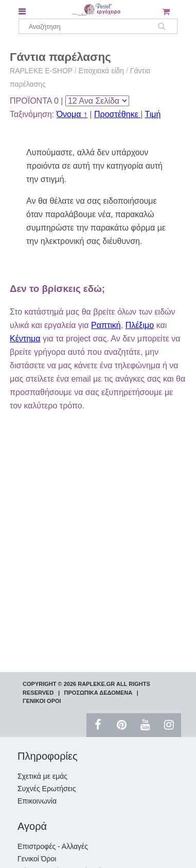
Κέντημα (25, 339)
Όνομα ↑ (72, 114)
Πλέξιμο (140, 325)
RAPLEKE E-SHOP (41, 71)
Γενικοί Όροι (37, 859)
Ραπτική (106, 325)
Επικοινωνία (37, 801)
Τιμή (153, 114)
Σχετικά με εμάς (42, 776)
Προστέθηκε (117, 114)
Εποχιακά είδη (102, 71)
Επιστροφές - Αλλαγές (53, 846)
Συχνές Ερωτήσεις (47, 789)
